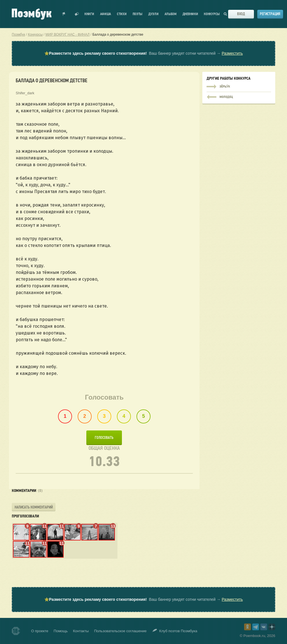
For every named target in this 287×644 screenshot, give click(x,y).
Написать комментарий (34, 507)
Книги (89, 14)
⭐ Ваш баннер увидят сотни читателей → (143, 53)
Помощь (61, 631)
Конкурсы (212, 14)
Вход (241, 14)
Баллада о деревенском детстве (118, 35)
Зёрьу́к (239, 87)
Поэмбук (18, 35)
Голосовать (104, 438)
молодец (239, 96)
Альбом (171, 14)
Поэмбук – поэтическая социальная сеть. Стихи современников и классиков (32, 14)
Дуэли (153, 14)
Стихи (122, 14)
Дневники (190, 14)
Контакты (81, 631)
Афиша (106, 14)
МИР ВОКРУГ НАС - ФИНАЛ (67, 35)
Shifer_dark (25, 93)
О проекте (40, 631)
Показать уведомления (64, 14)
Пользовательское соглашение (120, 631)
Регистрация (270, 14)
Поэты (138, 14)
